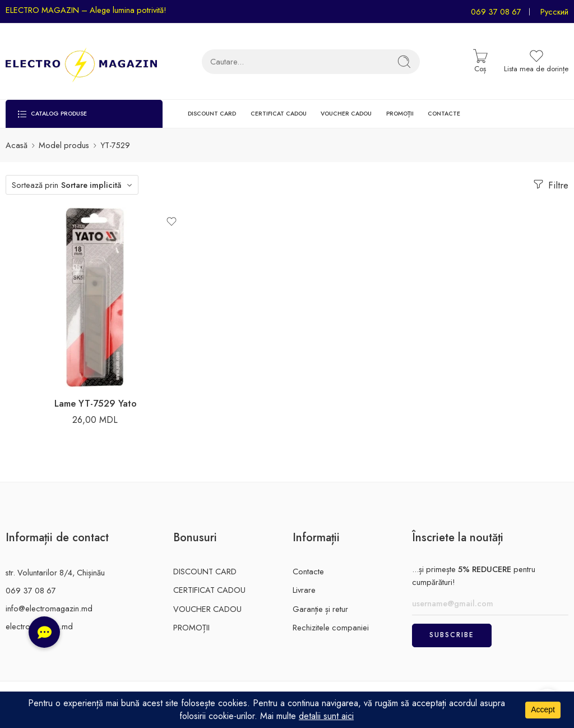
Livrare (304, 590)
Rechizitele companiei (331, 627)
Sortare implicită (91, 185)
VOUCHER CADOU (346, 114)
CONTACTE (444, 114)
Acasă (17, 145)
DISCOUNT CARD (212, 114)
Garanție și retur (320, 609)
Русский (554, 11)
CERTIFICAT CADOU (279, 114)
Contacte (308, 571)
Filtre (550, 185)
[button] (44, 632)
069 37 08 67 (496, 11)
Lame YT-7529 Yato (96, 403)
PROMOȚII (400, 114)
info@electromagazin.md (49, 608)
